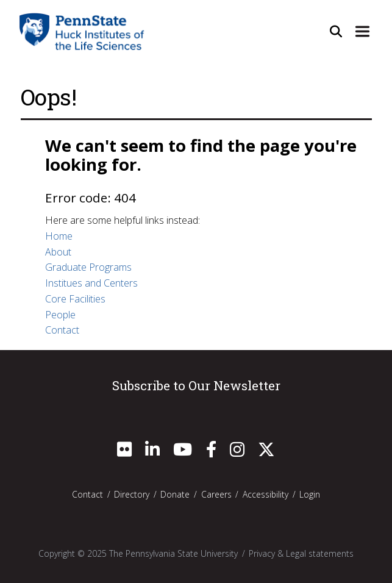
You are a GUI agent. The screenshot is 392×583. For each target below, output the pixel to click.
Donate (175, 494)
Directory (132, 494)
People (60, 315)
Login (310, 494)
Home (59, 236)
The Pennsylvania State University (173, 553)
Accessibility (265, 494)
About (58, 252)
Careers (216, 494)
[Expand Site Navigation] (363, 31)
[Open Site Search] (336, 31)
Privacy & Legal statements (301, 553)
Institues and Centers (91, 283)
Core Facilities (75, 299)
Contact (62, 330)
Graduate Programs (88, 267)
